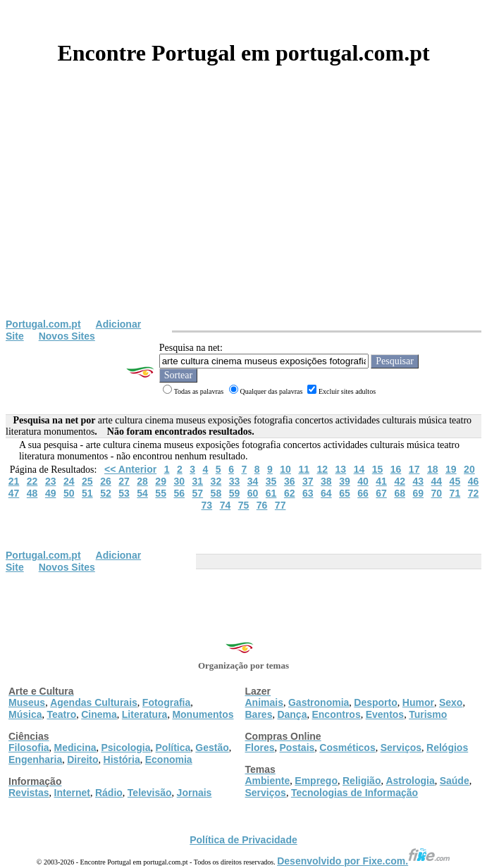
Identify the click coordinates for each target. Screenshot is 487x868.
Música (25, 714)
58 (216, 493)
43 (418, 481)
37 (308, 481)
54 (142, 493)
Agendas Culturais (94, 702)
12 (322, 469)
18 (433, 469)
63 (308, 493)
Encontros (336, 714)
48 (32, 493)
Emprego (316, 781)
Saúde (455, 781)
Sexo (451, 702)
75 (244, 505)
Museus (27, 702)
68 (400, 493)
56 (179, 493)
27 (124, 481)
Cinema (99, 714)
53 (124, 493)
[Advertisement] (243, 213)
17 (414, 469)
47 (14, 493)
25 (87, 481)
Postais (297, 748)
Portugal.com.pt (43, 324)
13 (341, 469)
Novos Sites (67, 336)
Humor (418, 702)
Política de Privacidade (243, 840)
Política (173, 748)
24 (69, 481)
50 (69, 493)
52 (106, 493)
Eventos (385, 714)
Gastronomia (319, 702)
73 (207, 505)
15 (378, 469)
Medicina (75, 748)
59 (235, 493)
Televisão (150, 793)
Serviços (401, 748)
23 (51, 481)
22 (32, 481)
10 (285, 469)
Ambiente (268, 781)
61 (271, 493)
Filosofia (29, 748)
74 (226, 505)
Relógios (447, 748)
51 (87, 493)
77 (281, 505)
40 (363, 481)
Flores (260, 748)
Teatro (61, 714)
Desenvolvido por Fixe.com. (364, 861)
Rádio (109, 793)
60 (253, 493)
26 (106, 481)
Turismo (428, 714)
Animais (264, 702)
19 (451, 469)
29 (161, 481)
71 (455, 493)
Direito (82, 759)
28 (142, 481)
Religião (362, 781)
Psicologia (125, 748)
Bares (259, 714)
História (122, 759)
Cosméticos (347, 748)
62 (290, 493)
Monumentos (203, 714)
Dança (292, 714)
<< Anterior (130, 469)
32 (216, 481)
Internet (72, 793)
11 (304, 469)
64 (326, 493)
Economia (169, 759)
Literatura (145, 714)
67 (381, 493)
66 (363, 493)
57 (198, 493)
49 (51, 493)
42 (400, 481)
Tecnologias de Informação (355, 793)
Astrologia (410, 781)
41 (381, 481)
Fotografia (166, 702)
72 (474, 493)
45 (455, 481)
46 (474, 481)
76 (262, 505)
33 (235, 481)
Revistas (29, 793)
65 (345, 493)
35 (271, 481)
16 (396, 469)
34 (253, 481)
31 (198, 481)
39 (345, 481)
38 (326, 481)
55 (161, 493)
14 (359, 469)
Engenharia (35, 759)
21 (14, 481)
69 (418, 493)
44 (437, 481)
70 (437, 493)
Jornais (195, 793)
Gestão (212, 748)
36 (290, 481)
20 (469, 469)
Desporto (375, 702)
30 (179, 481)
